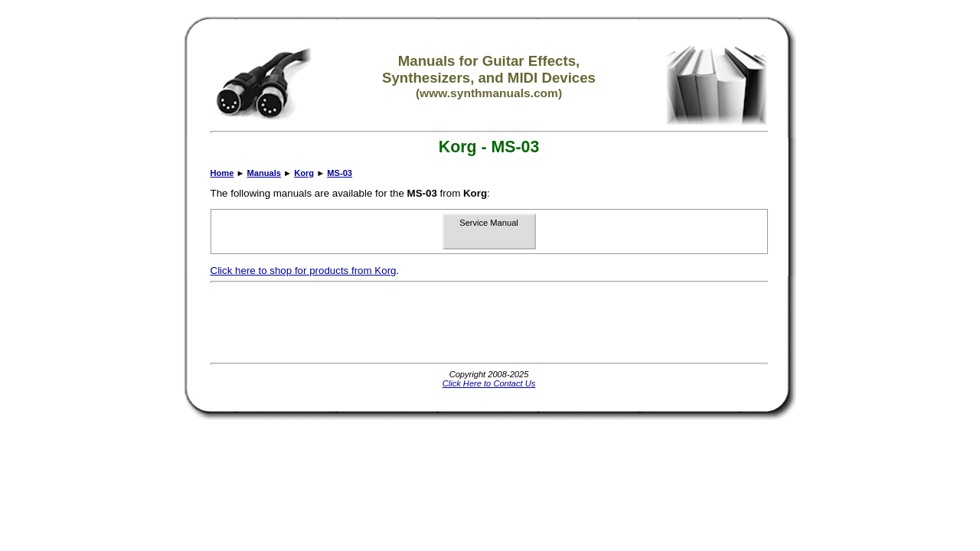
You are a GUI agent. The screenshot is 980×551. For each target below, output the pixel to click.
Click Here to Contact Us (489, 383)
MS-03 (340, 173)
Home (222, 173)
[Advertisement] (489, 323)
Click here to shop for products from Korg (304, 271)
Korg (304, 173)
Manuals (264, 173)
